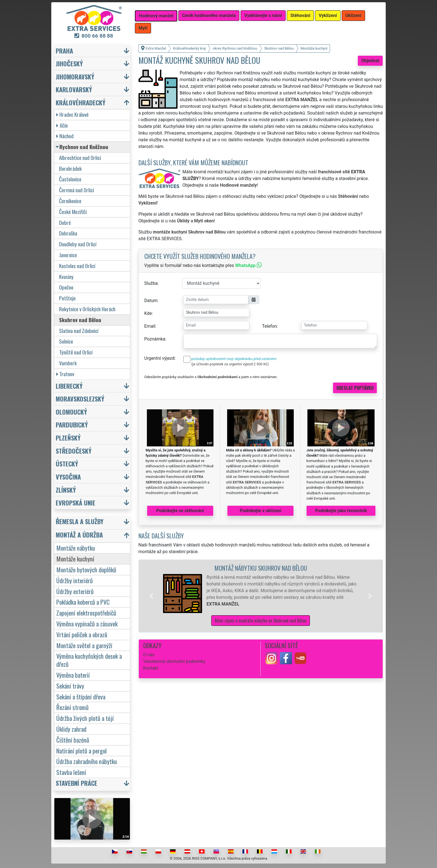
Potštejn (67, 298)
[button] (151, 596)
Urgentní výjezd (159, 358)
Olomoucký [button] (71, 412)
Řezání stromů (72, 707)
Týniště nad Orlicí (76, 352)
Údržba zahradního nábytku (87, 761)
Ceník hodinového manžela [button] (209, 15)
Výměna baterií (73, 675)
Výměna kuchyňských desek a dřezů (89, 660)
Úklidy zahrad (71, 729)
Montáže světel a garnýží (84, 645)
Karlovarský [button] (74, 89)
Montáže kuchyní (75, 559)
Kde (148, 313)
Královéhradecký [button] (81, 102)
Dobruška (68, 233)
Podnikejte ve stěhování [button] (180, 511)
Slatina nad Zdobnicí (79, 331)
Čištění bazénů (73, 740)
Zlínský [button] (66, 490)
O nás (149, 655)
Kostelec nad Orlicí (77, 266)
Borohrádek (70, 168)
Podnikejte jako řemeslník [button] (341, 511)
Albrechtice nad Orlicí (80, 158)
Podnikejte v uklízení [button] (260, 511)
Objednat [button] (370, 61)
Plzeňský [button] (68, 438)
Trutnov (65, 374)
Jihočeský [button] (69, 63)
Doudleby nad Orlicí (78, 244)
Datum (151, 301)
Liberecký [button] (69, 386)
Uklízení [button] (353, 15)
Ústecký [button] (67, 464)
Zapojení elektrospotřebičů (86, 613)
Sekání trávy (70, 686)
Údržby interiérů (75, 580)
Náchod (65, 136)
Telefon (269, 326)
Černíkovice (70, 201)
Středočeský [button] (74, 451)
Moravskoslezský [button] (80, 399)
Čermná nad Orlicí (77, 190)
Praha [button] (64, 51)
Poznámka (155, 339)
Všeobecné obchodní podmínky (174, 661)
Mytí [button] (143, 28)
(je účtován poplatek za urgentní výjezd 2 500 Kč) (230, 364)
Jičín (62, 125)
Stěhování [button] (300, 15)
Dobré (65, 223)
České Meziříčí (73, 212)
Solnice (66, 341)
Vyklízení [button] (328, 15)
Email (150, 326)
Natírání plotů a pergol (82, 751)
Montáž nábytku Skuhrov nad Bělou (261, 568)
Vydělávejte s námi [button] (263, 15)
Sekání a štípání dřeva (81, 696)
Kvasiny (66, 277)
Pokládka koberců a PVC (83, 602)
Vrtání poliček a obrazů (82, 634)
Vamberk (68, 363)
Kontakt (151, 668)
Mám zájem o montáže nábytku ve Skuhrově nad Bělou (261, 621)
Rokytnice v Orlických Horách (87, 309)
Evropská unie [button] (76, 503)
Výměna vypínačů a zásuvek (87, 623)
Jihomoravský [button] (75, 76)
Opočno (66, 287)
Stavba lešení (71, 772)
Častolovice (70, 179)
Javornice (68, 255)
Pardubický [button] (72, 425)
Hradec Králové (72, 114)
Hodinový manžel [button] (156, 16)
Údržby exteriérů (75, 591)
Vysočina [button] (68, 477)
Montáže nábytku (76, 548)
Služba (151, 283)
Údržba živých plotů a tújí (85, 718)
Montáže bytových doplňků (86, 569)
